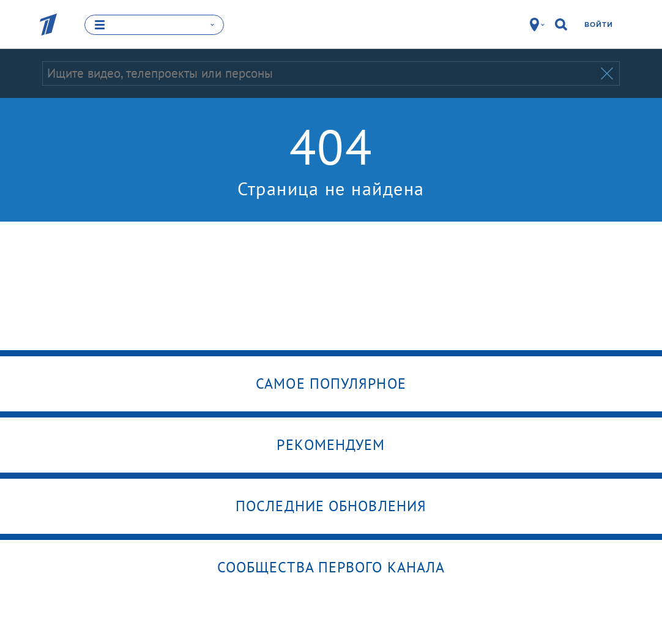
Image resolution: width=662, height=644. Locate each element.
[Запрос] (320, 73)
